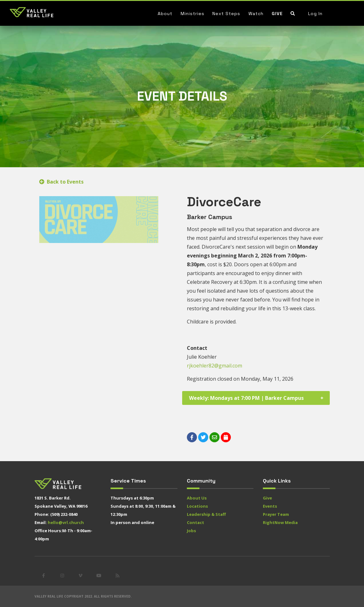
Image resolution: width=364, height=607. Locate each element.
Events (270, 506)
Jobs (191, 531)
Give (277, 14)
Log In (315, 14)
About (165, 14)
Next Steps (226, 14)
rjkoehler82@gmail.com (215, 366)
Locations (197, 506)
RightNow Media (280, 522)
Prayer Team (276, 514)
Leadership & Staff (206, 514)
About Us (197, 498)
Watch (256, 14)
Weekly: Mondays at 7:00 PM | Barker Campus (246, 398)
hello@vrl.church (66, 522)
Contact (196, 522)
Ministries (193, 14)
